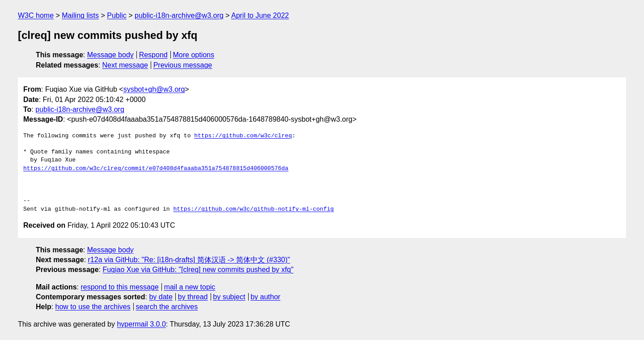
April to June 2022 (260, 15)
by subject (229, 297)
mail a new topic (190, 287)
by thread (193, 297)
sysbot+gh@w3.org (154, 89)
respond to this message (119, 287)
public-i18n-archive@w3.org (179, 15)
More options (194, 55)
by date (161, 297)
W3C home (36, 15)
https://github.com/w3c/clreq (243, 136)
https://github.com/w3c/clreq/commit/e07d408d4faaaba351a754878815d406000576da (156, 169)
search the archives (167, 307)
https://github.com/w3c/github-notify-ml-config (253, 209)
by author (265, 297)
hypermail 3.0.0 (141, 324)
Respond (153, 55)
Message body (110, 55)
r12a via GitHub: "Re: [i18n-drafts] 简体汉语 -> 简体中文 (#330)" (189, 260)
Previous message (183, 65)
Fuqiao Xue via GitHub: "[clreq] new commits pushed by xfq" (198, 270)
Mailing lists (80, 15)
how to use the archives (93, 307)
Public (117, 15)
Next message (125, 65)
